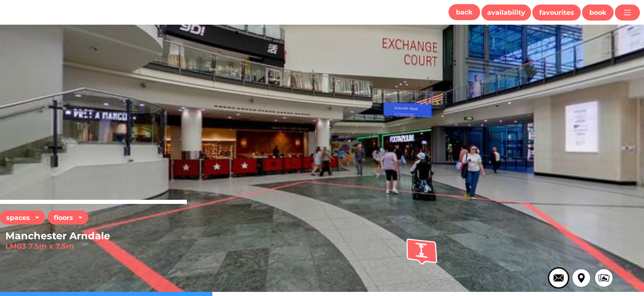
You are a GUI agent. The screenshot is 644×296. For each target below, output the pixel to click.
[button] (464, 12)
